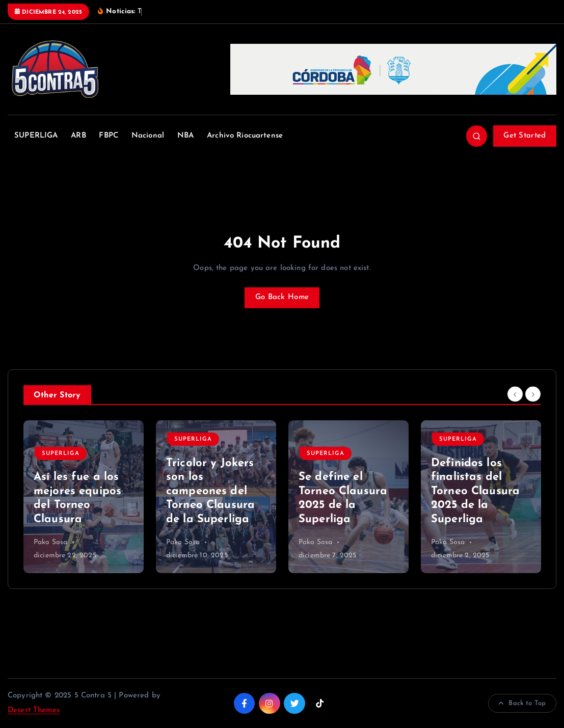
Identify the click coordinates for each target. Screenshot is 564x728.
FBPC (109, 136)
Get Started (525, 136)
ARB (78, 136)
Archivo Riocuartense (245, 136)
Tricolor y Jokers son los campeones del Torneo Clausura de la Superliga (210, 491)
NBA (185, 136)
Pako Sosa (50, 542)
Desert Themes (34, 710)
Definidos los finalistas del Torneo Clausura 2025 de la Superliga (475, 491)
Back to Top (522, 704)
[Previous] (515, 394)
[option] (84, 497)
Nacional (148, 136)
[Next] (533, 394)
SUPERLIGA (36, 136)
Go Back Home (282, 297)
